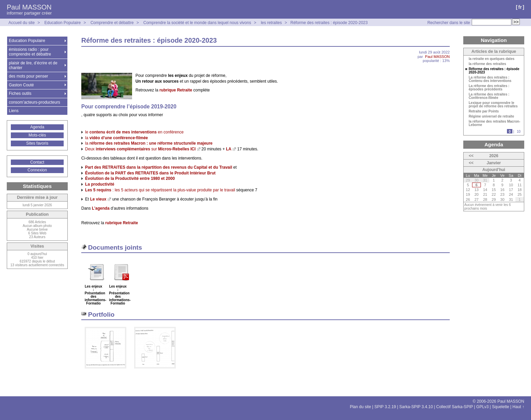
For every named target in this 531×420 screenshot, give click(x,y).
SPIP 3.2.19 (385, 407)
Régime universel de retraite (491, 117)
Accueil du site (22, 23)
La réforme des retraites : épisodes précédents (489, 88)
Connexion (37, 170)
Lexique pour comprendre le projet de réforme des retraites (493, 105)
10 (519, 132)
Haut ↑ (518, 407)
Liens (14, 111)
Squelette (501, 407)
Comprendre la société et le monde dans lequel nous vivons (197, 23)
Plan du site (360, 407)
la (116, 138)
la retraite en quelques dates (492, 59)
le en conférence (134, 132)
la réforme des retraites (487, 64)
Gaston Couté (21, 85)
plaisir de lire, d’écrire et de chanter (33, 65)
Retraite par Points (484, 111)
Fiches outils (20, 93)
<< (471, 156)
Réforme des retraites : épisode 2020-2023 (329, 23)
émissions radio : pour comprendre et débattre (30, 52)
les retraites (271, 23)
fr (520, 7)
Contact (37, 162)
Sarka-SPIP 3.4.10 (416, 407)
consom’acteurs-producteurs (34, 102)
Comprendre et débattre (112, 23)
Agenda (37, 127)
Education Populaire (62, 23)
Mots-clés (37, 135)
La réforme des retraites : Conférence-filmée (489, 96)
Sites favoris (37, 143)
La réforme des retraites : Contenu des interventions (490, 79)
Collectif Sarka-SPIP (455, 407)
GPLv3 (482, 407)
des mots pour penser (28, 76)
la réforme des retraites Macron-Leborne (494, 123)
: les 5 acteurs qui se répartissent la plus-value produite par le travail (160, 190)
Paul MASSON (29, 7)
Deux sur (140, 149)
